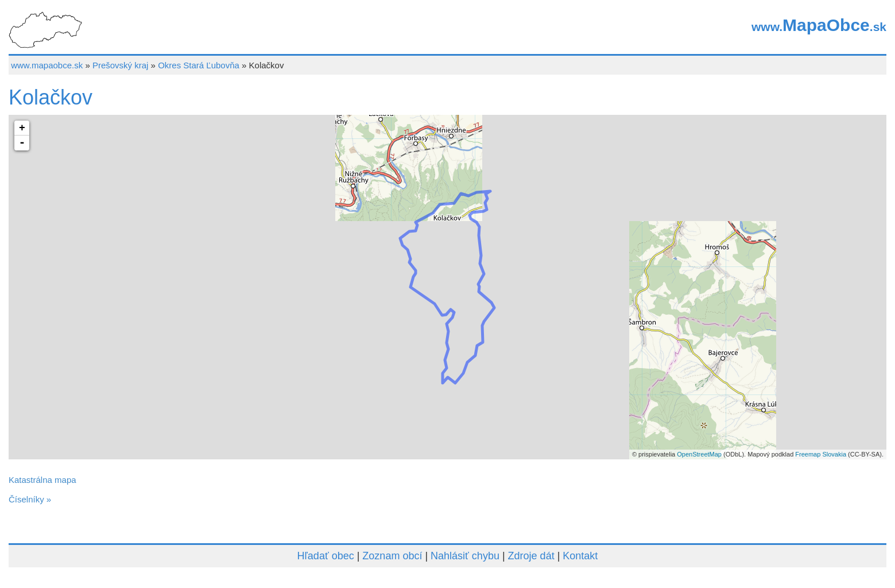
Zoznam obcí (392, 556)
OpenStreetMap (699, 454)
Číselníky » (30, 499)
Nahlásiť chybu (465, 556)
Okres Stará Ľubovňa (199, 65)
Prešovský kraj (121, 65)
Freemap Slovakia (821, 454)
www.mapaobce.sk (47, 65)
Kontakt (580, 556)
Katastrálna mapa (42, 480)
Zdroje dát (531, 556)
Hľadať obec (326, 556)
